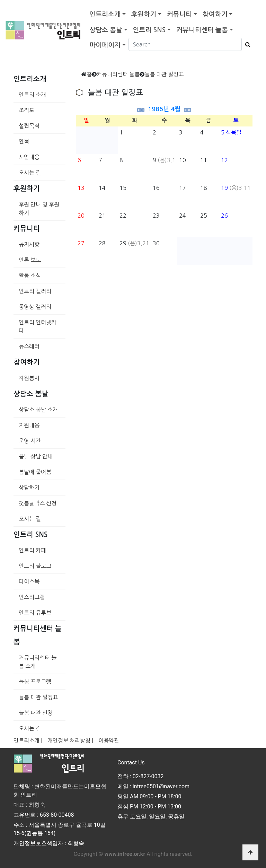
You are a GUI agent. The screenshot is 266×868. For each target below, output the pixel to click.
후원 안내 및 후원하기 (39, 209)
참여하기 (215, 14)
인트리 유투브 (35, 613)
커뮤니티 (179, 14)
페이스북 (29, 581)
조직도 (26, 110)
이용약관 (109, 740)
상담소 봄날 (106, 30)
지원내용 (29, 425)
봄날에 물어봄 (35, 472)
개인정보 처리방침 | (70, 740)
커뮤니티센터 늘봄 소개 (38, 662)
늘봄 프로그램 (35, 682)
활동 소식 (30, 275)
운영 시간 (30, 441)
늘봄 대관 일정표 (38, 697)
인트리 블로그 (35, 566)
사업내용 (29, 157)
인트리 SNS (149, 30)
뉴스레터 (29, 346)
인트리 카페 (32, 550)
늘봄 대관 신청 (36, 713)
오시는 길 (30, 173)
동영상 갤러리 (35, 307)
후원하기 (144, 14)
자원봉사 (29, 378)
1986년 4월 (164, 109)
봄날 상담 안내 (36, 456)
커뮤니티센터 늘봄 (202, 30)
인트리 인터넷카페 (38, 326)
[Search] (185, 44)
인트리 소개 (32, 95)
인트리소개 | (28, 740)
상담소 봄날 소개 (38, 410)
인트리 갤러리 (35, 291)
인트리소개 (105, 14)
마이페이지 (105, 45)
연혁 (24, 141)
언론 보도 (30, 260)
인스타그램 (32, 597)
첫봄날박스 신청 (38, 503)
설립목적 (29, 126)
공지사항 (29, 244)
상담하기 (29, 488)
